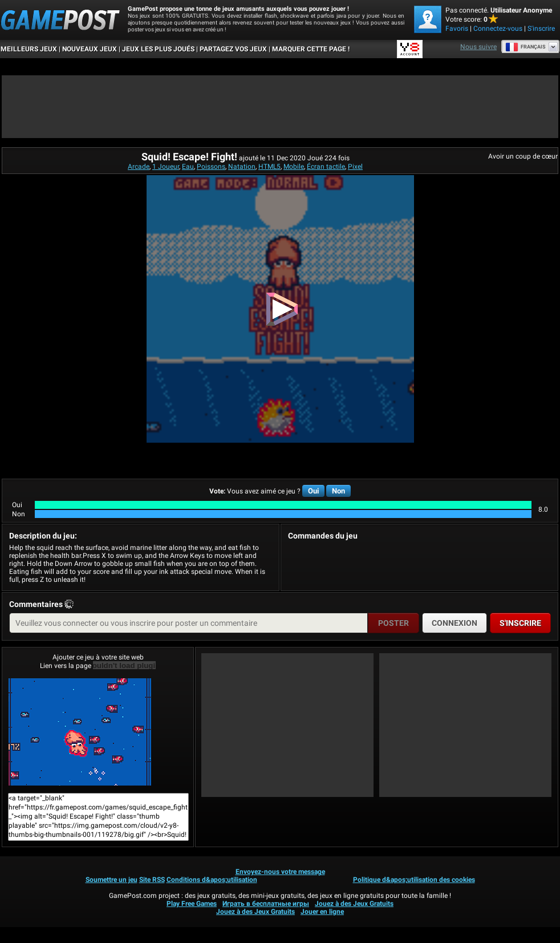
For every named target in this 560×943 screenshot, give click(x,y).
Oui (313, 491)
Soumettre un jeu (111, 880)
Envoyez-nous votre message (280, 872)
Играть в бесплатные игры (266, 904)
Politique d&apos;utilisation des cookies (414, 880)
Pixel (355, 167)
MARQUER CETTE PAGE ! (311, 49)
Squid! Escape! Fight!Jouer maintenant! (80, 732)
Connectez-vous (498, 29)
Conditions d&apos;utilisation (212, 880)
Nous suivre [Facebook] (478, 47)
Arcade (139, 167)
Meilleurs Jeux (29, 49)
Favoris (457, 29)
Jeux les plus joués (158, 49)
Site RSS (152, 880)
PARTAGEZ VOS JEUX (233, 49)
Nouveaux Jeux (90, 49)
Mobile (294, 167)
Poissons (211, 167)
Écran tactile (326, 167)
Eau (188, 167)
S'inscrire (541, 29)
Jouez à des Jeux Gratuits (354, 904)
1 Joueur (166, 167)
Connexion (455, 623)
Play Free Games (192, 904)
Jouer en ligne (322, 912)
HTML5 (269, 167)
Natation (242, 167)
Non (338, 491)
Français (525, 47)
